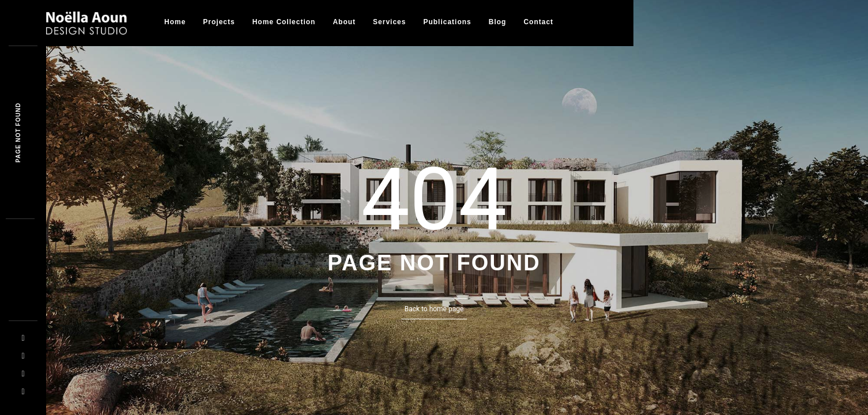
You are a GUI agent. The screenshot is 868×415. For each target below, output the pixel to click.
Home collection (284, 22)
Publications (447, 22)
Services (389, 22)
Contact (538, 22)
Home (175, 22)
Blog (498, 22)
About (344, 22)
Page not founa (18, 133)
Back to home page (434, 309)
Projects (219, 22)
